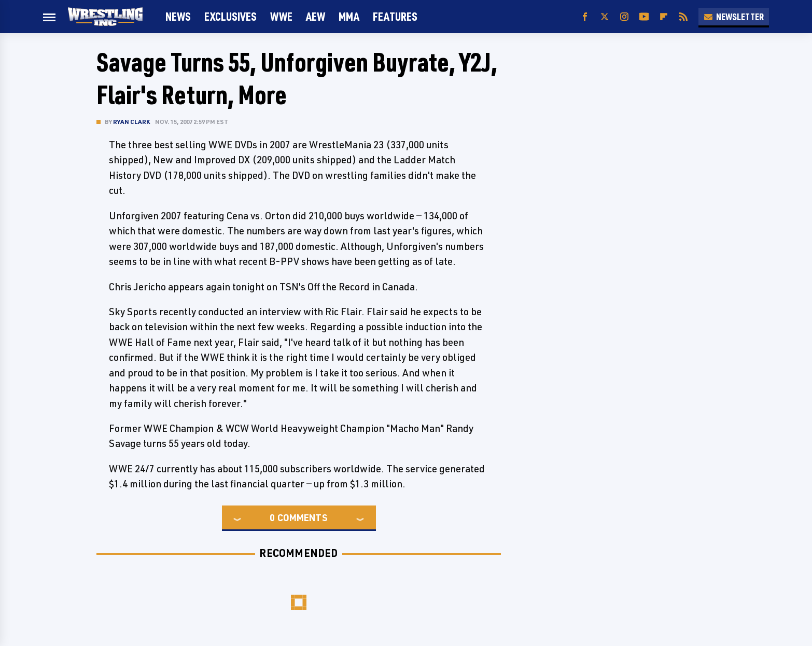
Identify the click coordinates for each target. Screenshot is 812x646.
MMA (349, 16)
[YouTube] (644, 17)
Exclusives (230, 16)
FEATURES (395, 16)
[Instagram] (624, 17)
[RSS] (683, 17)
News (178, 16)
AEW (316, 16)
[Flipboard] (664, 17)
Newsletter (734, 17)
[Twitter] (605, 17)
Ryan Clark (131, 122)
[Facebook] (585, 17)
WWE (281, 16)
